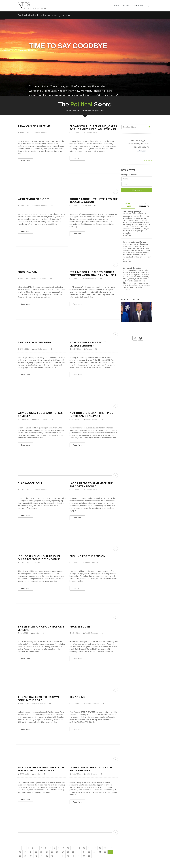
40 (36, 856)
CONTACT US (138, 6)
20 (25, 852)
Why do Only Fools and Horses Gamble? (40, 414)
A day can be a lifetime (34, 126)
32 (89, 852)
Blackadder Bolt (30, 483)
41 (41, 856)
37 (20, 856)
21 (31, 852)
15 (95, 848)
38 (25, 856)
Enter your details (129, 175)
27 (63, 852)
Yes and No (77, 697)
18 (111, 848)
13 (84, 848)
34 (100, 852)
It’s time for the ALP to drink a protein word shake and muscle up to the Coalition (93, 275)
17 (105, 848)
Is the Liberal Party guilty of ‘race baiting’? (91, 769)
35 (105, 852)
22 (36, 852)
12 (79, 848)
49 (84, 856)
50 (89, 856)
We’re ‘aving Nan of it (33, 199)
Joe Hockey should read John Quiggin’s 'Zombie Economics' (39, 557)
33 (94, 852)
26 (57, 852)
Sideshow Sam (28, 272)
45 (63, 856)
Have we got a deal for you (135, 242)
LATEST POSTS (128, 205)
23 (41, 852)
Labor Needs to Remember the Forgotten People (91, 485)
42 (47, 856)
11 (73, 848)
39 (31, 856)
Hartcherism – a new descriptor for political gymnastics (41, 769)
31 (84, 852)
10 (68, 848)
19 (20, 852)
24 (47, 852)
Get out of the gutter (132, 268)
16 (100, 848)
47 (73, 856)
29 (73, 852)
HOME (117, 6)
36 (110, 852)
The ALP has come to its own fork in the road (38, 698)
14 (89, 848)
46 (68, 856)
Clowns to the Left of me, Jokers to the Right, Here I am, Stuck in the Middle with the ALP (93, 129)
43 (52, 856)
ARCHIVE (126, 6)
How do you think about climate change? (88, 344)
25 (52, 852)
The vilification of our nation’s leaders (41, 628)
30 (79, 852)
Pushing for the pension (87, 556)
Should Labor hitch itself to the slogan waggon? (94, 200)
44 (57, 856)
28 (68, 852)
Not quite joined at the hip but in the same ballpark (92, 414)
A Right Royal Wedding (34, 342)
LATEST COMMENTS (144, 205)
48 (79, 856)
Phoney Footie (80, 626)
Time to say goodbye (132, 212)
